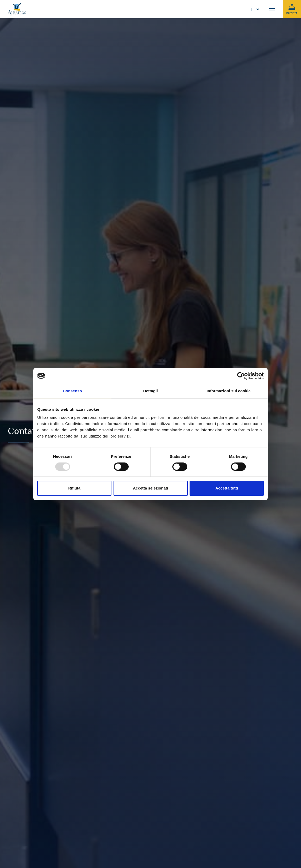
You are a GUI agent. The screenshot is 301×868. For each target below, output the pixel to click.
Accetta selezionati (150, 488)
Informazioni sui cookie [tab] (229, 391)
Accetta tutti (227, 488)
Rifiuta (74, 488)
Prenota (292, 9)
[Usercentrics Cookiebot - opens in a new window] (241, 376)
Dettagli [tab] (150, 391)
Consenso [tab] (72, 391)
